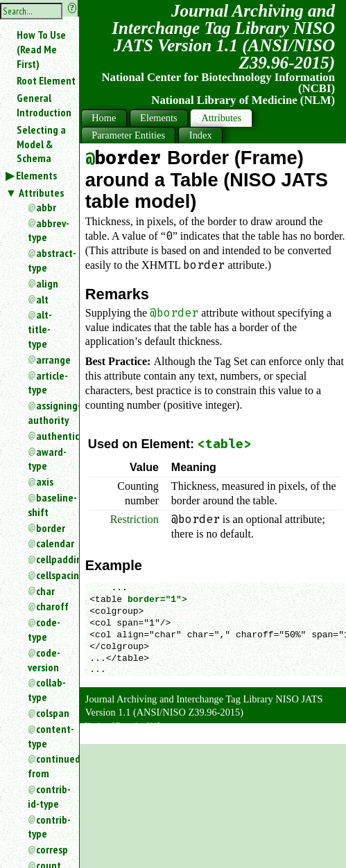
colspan (52, 713)
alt (42, 299)
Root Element (46, 80)
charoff (52, 606)
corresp (52, 849)
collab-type (47, 690)
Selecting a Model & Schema (41, 144)
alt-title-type (40, 329)
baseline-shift (48, 505)
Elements (36, 175)
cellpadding (52, 559)
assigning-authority (48, 413)
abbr (46, 207)
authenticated (52, 436)
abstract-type (48, 260)
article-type (48, 383)
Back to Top (308, 736)
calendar (52, 543)
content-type (48, 736)
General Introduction (44, 105)
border (51, 528)
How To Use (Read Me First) (41, 49)
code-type (44, 629)
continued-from (48, 766)
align (47, 283)
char (45, 591)
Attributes (41, 193)
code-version (44, 660)
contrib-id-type (48, 796)
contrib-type (48, 827)
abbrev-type (48, 230)
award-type (47, 459)
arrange (52, 360)
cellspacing (52, 575)
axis (45, 481)
